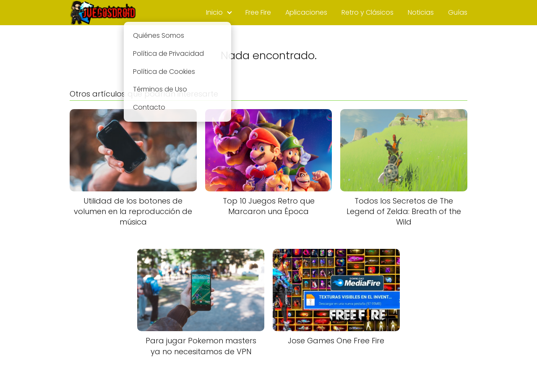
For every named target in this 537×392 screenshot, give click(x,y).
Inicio (214, 12)
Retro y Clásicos (368, 12)
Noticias (421, 12)
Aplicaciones (306, 12)
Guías (458, 12)
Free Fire (258, 12)
